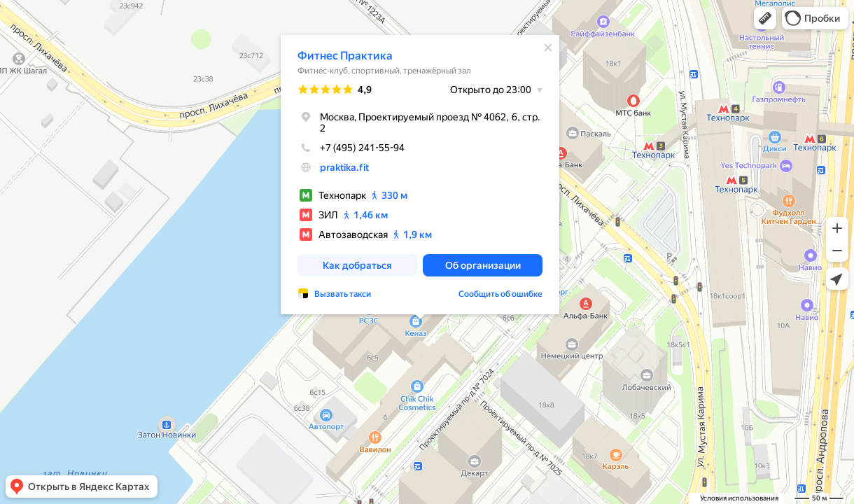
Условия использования (739, 498)
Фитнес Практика (345, 56)
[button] (765, 18)
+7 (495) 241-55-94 (351, 148)
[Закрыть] (548, 48)
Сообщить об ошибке (500, 294)
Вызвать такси (343, 294)
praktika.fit (344, 167)
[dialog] (420, 175)
